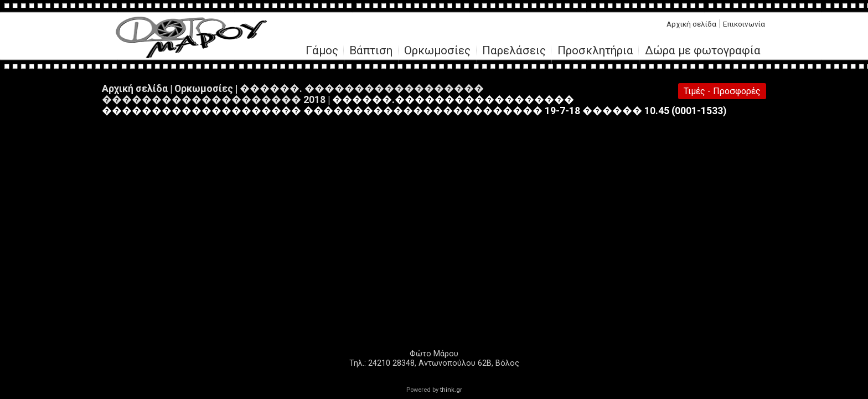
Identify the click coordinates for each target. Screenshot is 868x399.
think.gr (451, 390)
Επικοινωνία (744, 24)
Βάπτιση (371, 51)
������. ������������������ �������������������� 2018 (293, 94)
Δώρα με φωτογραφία (703, 51)
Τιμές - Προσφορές (722, 91)
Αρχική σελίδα (691, 24)
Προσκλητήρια (595, 51)
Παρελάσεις (514, 51)
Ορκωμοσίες (437, 51)
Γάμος (322, 51)
